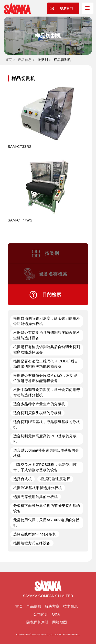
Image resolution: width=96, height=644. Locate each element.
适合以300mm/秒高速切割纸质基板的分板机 (46, 453)
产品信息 (25, 60)
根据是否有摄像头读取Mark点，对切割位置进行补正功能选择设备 (45, 378)
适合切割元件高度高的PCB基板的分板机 (45, 439)
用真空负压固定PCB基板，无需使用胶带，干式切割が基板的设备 (45, 467)
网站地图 (60, 622)
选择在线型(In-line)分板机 (35, 534)
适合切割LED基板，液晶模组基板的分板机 (47, 424)
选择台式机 (23, 479)
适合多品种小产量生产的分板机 (39, 404)
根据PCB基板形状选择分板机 (38, 488)
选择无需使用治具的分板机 (36, 497)
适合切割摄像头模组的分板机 (37, 413)
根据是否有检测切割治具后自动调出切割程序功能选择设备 (47, 350)
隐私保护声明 (38, 622)
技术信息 (71, 606)
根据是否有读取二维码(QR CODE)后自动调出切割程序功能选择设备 (46, 364)
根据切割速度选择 (55, 479)
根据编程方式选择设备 (32, 543)
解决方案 (52, 606)
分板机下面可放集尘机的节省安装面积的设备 (47, 508)
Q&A (56, 614)
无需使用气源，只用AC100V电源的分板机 (46, 523)
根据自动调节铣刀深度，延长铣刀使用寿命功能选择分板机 (47, 321)
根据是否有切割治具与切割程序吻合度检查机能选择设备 (47, 335)
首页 (9, 60)
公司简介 (41, 614)
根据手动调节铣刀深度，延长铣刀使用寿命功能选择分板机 (47, 392)
